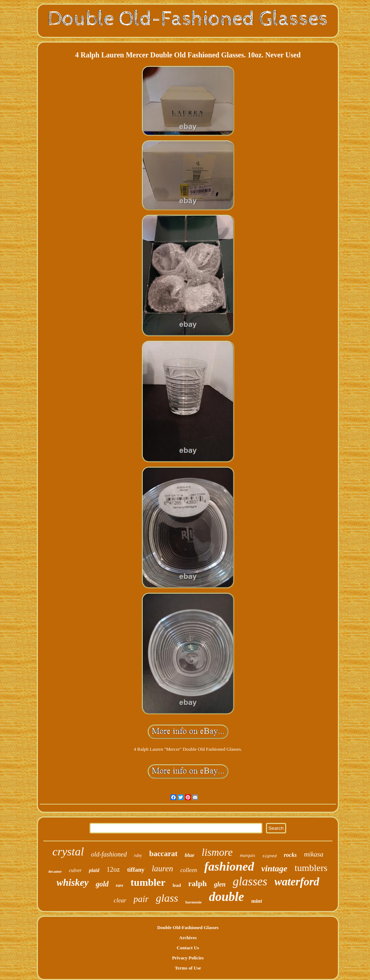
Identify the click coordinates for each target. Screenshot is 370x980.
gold (102, 884)
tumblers (311, 868)
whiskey (72, 883)
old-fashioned (109, 854)
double (226, 897)
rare (120, 885)
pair (141, 899)
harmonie (193, 902)
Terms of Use (188, 968)
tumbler (148, 882)
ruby (138, 855)
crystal (68, 851)
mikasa (314, 854)
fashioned (229, 866)
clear (120, 900)
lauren (162, 869)
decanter (55, 871)
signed (270, 856)
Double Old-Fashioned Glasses (188, 927)
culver (75, 870)
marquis (248, 855)
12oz (113, 869)
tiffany (136, 870)
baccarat (163, 854)
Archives (188, 938)
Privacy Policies (188, 958)
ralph (197, 883)
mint (257, 901)
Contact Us (188, 948)
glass (167, 898)
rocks (291, 855)
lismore (217, 852)
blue (190, 855)
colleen (189, 870)
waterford (297, 882)
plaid (94, 870)
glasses (250, 881)
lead (177, 885)
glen (220, 884)
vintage (274, 868)
